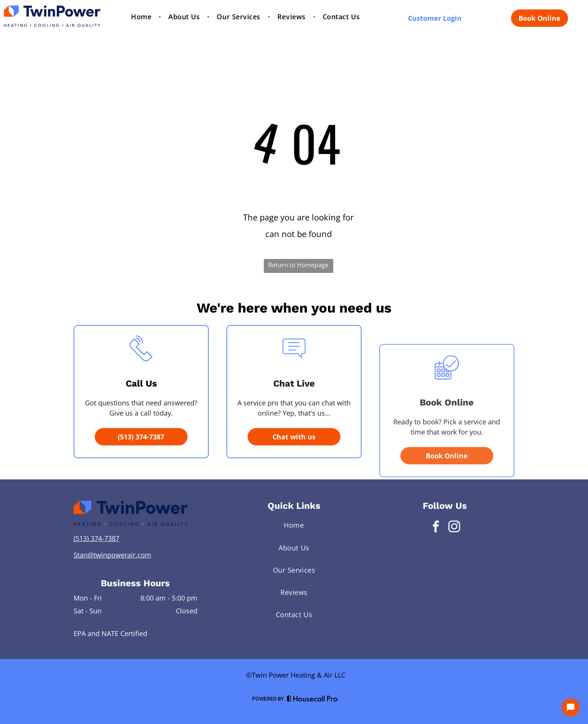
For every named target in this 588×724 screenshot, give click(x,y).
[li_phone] (141, 391)
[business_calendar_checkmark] (447, 422)
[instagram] (454, 528)
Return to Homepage (298, 265)
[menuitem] (142, 17)
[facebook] (436, 528)
